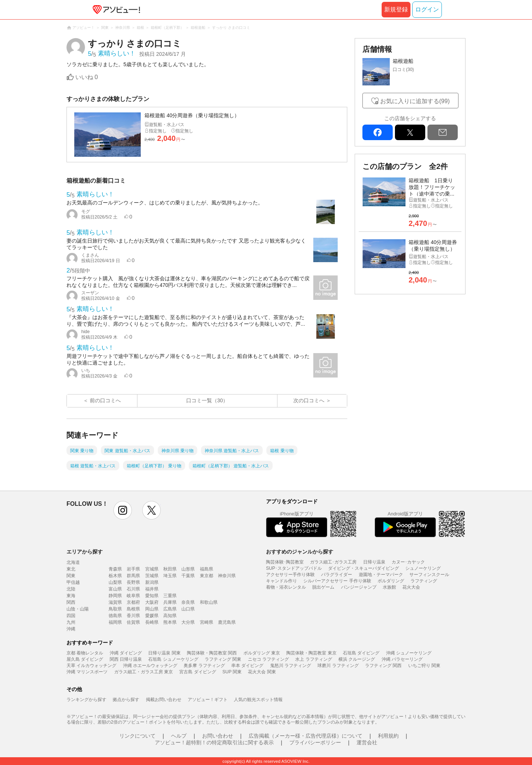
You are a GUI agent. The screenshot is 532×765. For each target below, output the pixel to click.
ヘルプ (179, 736)
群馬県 (133, 576)
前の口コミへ (105, 400)
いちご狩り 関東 (424, 666)
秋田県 (170, 569)
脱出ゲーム (323, 587)
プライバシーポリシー (315, 742)
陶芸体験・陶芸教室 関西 (212, 653)
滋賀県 (115, 602)
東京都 (207, 576)
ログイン (427, 9)
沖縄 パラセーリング (402, 659)
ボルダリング (391, 581)
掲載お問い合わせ (164, 700)
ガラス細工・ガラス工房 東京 (144, 672)
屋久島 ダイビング (85, 659)
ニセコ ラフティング (268, 659)
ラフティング (424, 581)
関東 (71, 576)
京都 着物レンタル (85, 653)
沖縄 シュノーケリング (409, 653)
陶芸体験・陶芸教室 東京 (311, 653)
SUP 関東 (232, 672)
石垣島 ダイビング (361, 653)
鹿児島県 (227, 622)
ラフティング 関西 (383, 666)
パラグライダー (337, 575)
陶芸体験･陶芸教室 (285, 562)
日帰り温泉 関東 (164, 653)
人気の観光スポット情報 (258, 700)
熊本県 (170, 622)
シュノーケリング (423, 568)
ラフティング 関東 (223, 659)
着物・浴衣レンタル (286, 587)
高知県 (170, 616)
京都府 (133, 602)
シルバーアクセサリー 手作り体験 (337, 581)
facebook (378, 132)
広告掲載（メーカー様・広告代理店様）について (306, 736)
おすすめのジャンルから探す (300, 552)
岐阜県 (133, 596)
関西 (71, 602)
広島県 (170, 609)
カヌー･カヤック (408, 562)
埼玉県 (170, 576)
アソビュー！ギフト (208, 700)
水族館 (389, 587)
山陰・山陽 (78, 609)
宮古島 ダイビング (197, 672)
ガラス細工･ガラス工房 (333, 562)
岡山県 (152, 609)
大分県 (188, 622)
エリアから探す (85, 552)
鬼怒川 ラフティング (291, 666)
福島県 (207, 569)
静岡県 (115, 596)
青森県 (115, 569)
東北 (71, 569)
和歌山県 (209, 602)
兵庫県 (170, 602)
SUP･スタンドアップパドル (294, 568)
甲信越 (73, 582)
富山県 (115, 589)
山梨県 (115, 582)
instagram (123, 510)
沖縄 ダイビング (126, 653)
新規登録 (396, 9)
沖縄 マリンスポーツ (87, 672)
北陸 (71, 589)
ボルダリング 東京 (262, 653)
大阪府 (152, 602)
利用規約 (388, 736)
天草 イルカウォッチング (91, 666)
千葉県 (188, 576)
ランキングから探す (86, 700)
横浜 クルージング (357, 659)
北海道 (73, 562)
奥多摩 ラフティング (204, 666)
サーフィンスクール (429, 575)
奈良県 (188, 602)
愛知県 (152, 596)
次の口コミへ (309, 400)
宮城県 (152, 569)
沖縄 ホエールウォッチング (150, 666)
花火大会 (411, 587)
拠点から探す (126, 700)
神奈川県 (227, 576)
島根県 (133, 609)
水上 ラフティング (313, 659)
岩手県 (133, 569)
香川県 (133, 616)
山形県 (188, 569)
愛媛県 (152, 616)
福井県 (152, 589)
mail (443, 132)
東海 (71, 596)
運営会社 (367, 742)
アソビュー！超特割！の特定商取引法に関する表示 (214, 742)
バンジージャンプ (359, 587)
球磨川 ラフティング (338, 666)
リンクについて (137, 736)
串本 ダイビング (247, 666)
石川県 (133, 589)
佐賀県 (133, 622)
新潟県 (152, 582)
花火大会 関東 (262, 672)
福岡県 (115, 622)
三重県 (170, 596)
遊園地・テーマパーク (381, 575)
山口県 (188, 609)
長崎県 (152, 622)
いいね (87, 77)
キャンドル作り (282, 581)
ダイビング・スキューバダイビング (364, 568)
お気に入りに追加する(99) (415, 101)
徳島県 (115, 616)
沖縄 (71, 629)
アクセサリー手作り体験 (290, 575)
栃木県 (115, 576)
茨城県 (152, 576)
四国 (71, 616)
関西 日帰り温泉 (126, 659)
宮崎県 (207, 622)
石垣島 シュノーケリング (173, 659)
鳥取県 (115, 609)
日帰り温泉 (374, 562)
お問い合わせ (218, 736)
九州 (71, 622)
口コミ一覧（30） (207, 400)
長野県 (133, 582)
